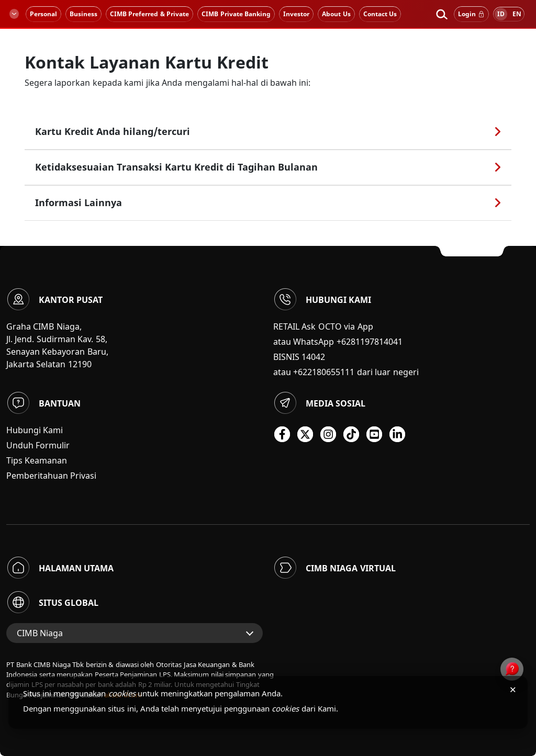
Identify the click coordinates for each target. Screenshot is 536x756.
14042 (313, 357)
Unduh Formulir (38, 445)
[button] (442, 14)
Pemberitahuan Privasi (51, 476)
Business (83, 14)
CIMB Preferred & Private (149, 14)
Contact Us (380, 14)
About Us (336, 14)
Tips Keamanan (37, 460)
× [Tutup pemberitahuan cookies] (513, 689)
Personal (43, 14)
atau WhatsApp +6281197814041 (338, 342)
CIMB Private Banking (236, 14)
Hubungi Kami (35, 430)
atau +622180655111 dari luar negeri (346, 372)
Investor (296, 14)
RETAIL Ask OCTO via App (323, 326)
